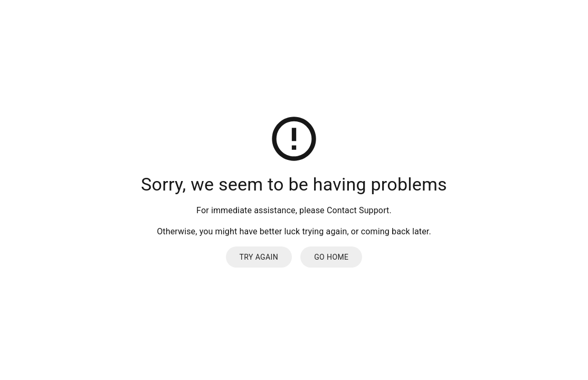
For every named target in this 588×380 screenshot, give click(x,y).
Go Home (331, 257)
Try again (259, 257)
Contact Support (358, 210)
